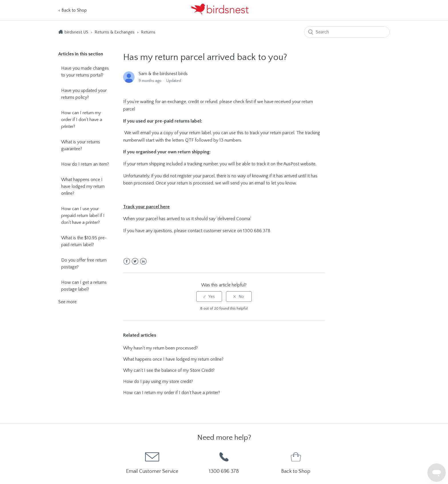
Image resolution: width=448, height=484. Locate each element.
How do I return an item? (85, 164)
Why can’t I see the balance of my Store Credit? (169, 370)
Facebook (127, 261)
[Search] (347, 32)
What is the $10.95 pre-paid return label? (84, 241)
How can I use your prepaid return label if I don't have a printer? (83, 216)
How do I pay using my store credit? (158, 381)
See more (67, 302)
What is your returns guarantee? (81, 145)
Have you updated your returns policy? (84, 94)
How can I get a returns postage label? (84, 286)
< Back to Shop (73, 10)
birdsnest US (76, 32)
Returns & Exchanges (115, 32)
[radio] (209, 297)
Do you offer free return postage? (84, 264)
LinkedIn (143, 261)
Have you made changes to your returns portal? (85, 72)
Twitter (135, 261)
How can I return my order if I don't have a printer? (82, 120)
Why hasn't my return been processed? (160, 348)
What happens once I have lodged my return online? (83, 186)
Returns (148, 32)
